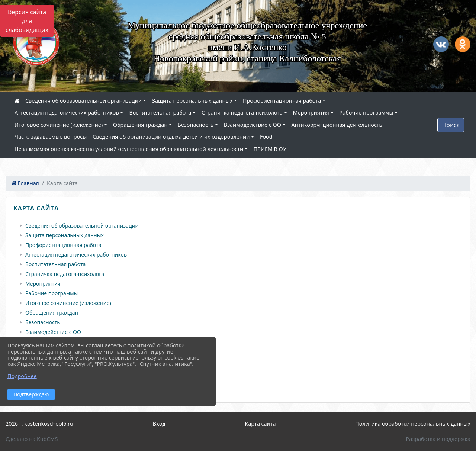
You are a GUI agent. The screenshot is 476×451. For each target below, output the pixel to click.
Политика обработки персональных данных (413, 424)
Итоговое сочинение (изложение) (59, 125)
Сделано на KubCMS (32, 439)
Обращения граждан (140, 125)
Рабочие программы (366, 112)
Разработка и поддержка (438, 439)
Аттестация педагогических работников (67, 112)
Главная (25, 183)
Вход (159, 424)
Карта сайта (260, 424)
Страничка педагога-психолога (242, 112)
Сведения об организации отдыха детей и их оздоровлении (171, 137)
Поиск (451, 125)
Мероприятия (311, 112)
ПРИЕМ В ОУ (270, 149)
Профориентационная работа (282, 101)
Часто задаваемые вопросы (51, 137)
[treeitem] (239, 226)
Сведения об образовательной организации (83, 101)
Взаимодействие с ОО (253, 125)
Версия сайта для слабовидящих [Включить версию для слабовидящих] (27, 21)
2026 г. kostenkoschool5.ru (39, 424)
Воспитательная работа (160, 112)
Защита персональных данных (192, 101)
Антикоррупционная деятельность (337, 125)
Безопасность (196, 125)
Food (266, 137)
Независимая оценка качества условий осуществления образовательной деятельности (129, 149)
